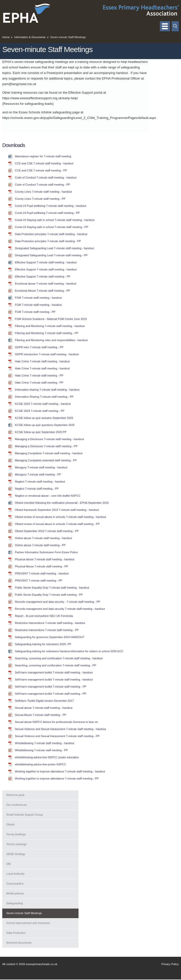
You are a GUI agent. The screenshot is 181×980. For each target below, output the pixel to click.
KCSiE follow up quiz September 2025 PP (41, 432)
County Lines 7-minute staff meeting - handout (43, 192)
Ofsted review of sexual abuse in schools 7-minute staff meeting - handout (60, 517)
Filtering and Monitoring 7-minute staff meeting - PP (47, 333)
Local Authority (15, 874)
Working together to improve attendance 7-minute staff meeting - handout (60, 771)
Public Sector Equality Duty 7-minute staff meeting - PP (49, 595)
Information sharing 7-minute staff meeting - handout (47, 390)
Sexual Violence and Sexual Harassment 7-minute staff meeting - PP (57, 736)
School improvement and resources (28, 923)
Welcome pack (15, 795)
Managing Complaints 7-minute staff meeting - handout (49, 453)
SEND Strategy (16, 854)
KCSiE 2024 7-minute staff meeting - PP (40, 411)
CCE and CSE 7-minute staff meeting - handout (44, 163)
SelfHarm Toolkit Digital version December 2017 (44, 701)
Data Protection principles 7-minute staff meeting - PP (48, 241)
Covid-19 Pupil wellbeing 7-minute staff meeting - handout (50, 206)
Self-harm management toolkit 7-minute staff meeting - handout (54, 672)
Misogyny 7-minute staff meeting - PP (38, 474)
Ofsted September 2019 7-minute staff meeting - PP (47, 531)
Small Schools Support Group (25, 815)
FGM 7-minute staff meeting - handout (38, 298)
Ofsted (10, 824)
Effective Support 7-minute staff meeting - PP (43, 277)
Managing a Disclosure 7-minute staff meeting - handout (49, 439)
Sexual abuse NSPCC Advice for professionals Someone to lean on (56, 722)
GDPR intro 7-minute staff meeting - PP (39, 347)
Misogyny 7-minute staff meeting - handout (41, 467)
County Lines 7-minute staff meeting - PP (40, 199)
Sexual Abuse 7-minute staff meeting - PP (41, 715)
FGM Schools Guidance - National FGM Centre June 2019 (51, 319)
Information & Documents (30, 37)
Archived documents (19, 943)
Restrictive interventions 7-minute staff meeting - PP (47, 630)
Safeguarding (15, 903)
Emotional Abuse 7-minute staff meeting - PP (43, 291)
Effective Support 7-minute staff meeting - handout (46, 262)
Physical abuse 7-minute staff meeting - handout (45, 559)
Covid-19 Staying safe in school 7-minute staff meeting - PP (51, 227)
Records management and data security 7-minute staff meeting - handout (60, 609)
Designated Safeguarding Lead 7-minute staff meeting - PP (51, 255)
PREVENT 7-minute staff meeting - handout (42, 573)
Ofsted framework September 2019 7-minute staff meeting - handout (57, 510)
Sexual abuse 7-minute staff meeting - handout (44, 708)
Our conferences (17, 805)
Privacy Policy (170, 964)
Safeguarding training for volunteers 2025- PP (43, 644)
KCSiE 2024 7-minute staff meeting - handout (43, 404)
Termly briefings (16, 834)
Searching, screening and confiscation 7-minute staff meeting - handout (59, 658)
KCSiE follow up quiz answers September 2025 (44, 418)
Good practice (15, 884)
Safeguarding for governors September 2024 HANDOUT (50, 637)
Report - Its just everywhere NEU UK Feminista (44, 616)
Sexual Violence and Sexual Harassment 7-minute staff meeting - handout (60, 729)
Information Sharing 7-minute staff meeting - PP (44, 397)
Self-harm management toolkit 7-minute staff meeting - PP (51, 687)
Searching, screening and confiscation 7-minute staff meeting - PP (56, 665)
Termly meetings (16, 844)
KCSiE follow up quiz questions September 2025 (45, 425)
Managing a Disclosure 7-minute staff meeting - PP (46, 446)
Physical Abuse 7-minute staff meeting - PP (42, 566)
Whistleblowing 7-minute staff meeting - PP (41, 750)
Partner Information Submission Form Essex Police (46, 552)
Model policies (15, 893)
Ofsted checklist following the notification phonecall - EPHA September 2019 (62, 503)
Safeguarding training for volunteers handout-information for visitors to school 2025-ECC (69, 651)
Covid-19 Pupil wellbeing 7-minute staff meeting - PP (47, 213)
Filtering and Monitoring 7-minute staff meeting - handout (50, 326)
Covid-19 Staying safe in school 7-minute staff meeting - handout (55, 220)
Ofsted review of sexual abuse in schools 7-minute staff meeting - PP (57, 524)
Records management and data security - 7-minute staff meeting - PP (58, 602)
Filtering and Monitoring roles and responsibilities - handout (51, 340)
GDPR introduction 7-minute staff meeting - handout (47, 354)
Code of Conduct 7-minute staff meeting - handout (46, 178)
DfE (9, 864)
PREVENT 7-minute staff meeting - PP (39, 581)
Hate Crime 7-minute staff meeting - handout (42, 361)
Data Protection (16, 933)
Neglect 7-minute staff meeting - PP (37, 489)
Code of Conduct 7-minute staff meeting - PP (43, 185)
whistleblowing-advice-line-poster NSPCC (41, 764)
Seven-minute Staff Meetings (24, 913)
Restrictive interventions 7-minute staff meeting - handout (50, 623)
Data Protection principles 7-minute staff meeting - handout (51, 234)
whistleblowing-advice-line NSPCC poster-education (47, 757)
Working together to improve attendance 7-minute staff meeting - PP (57, 778)
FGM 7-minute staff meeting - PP (35, 312)
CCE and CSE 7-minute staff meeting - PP (41, 170)
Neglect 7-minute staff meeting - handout (40, 482)
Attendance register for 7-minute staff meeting (43, 156)
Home (6, 37)
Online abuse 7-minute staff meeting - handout (43, 538)
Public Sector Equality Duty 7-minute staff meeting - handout (52, 588)
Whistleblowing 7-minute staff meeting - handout (45, 743)
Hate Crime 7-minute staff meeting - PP (39, 375)
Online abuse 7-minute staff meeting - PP (40, 545)
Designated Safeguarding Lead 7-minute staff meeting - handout (54, 248)
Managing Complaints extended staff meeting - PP (46, 460)
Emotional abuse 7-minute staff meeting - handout (46, 284)
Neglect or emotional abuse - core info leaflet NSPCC (48, 496)
